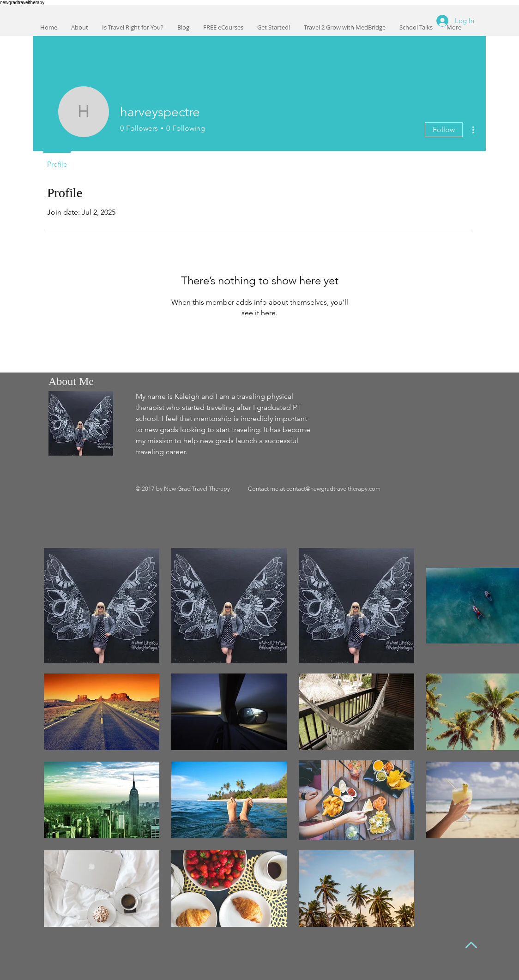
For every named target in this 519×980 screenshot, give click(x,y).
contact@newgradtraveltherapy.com (333, 489)
